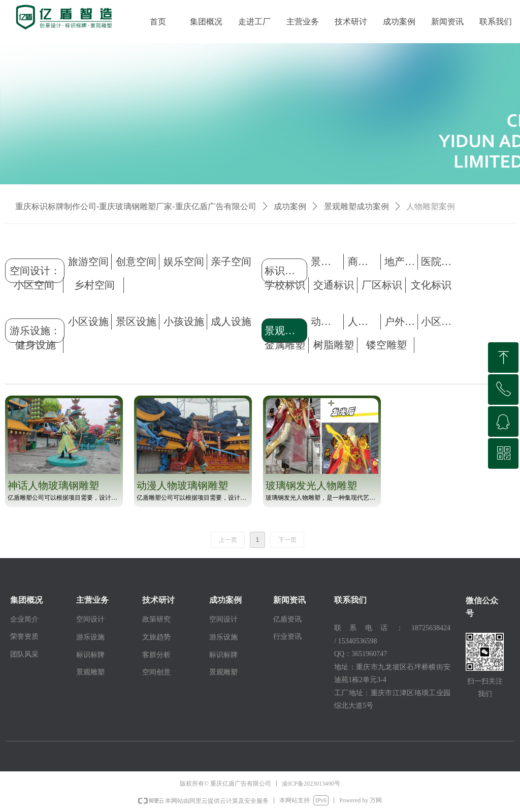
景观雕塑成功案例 (356, 206)
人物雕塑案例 (431, 206)
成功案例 (290, 206)
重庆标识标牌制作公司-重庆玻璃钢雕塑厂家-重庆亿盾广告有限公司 (136, 206)
